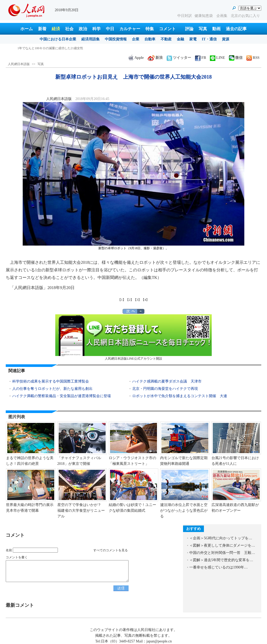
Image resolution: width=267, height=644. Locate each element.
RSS (253, 58)
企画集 (222, 16)
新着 (42, 29)
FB (201, 58)
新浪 (155, 58)
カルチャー (130, 29)
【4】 (145, 300)
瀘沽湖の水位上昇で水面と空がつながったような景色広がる (184, 510)
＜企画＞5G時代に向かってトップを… (221, 538)
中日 (110, 29)
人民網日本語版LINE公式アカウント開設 (133, 337)
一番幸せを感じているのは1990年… (219, 567)
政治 (83, 29)
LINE (217, 58)
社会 (69, 29)
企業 (136, 39)
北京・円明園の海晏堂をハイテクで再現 (165, 389)
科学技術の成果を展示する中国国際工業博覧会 (51, 381)
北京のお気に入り (245, 16)
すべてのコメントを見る (111, 550)
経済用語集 (90, 39)
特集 (150, 29)
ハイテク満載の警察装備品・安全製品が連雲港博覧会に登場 (62, 396)
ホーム (27, 29)
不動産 (166, 39)
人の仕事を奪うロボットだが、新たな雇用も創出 (52, 389)
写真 (203, 29)
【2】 (130, 300)
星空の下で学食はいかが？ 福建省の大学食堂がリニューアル (81, 510)
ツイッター (179, 58)
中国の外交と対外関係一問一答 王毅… (222, 553)
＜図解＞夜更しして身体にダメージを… (222, 545)
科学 (96, 29)
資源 (226, 39)
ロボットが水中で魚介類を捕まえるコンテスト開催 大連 (180, 396)
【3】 (137, 300)
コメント (167, 29)
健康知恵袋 (204, 16)
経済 (56, 29)
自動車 (150, 39)
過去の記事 (236, 29)
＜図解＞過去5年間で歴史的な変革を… (221, 560)
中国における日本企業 (58, 39)
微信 (236, 58)
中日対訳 (185, 16)
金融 (180, 39)
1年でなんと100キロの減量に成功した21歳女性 (50, 48)
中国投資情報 (116, 39)
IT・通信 (209, 39)
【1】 (122, 300)
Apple (136, 58)
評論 (189, 29)
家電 (193, 39)
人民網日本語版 (19, 64)
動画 (216, 29)
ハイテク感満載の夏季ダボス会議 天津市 (167, 381)
